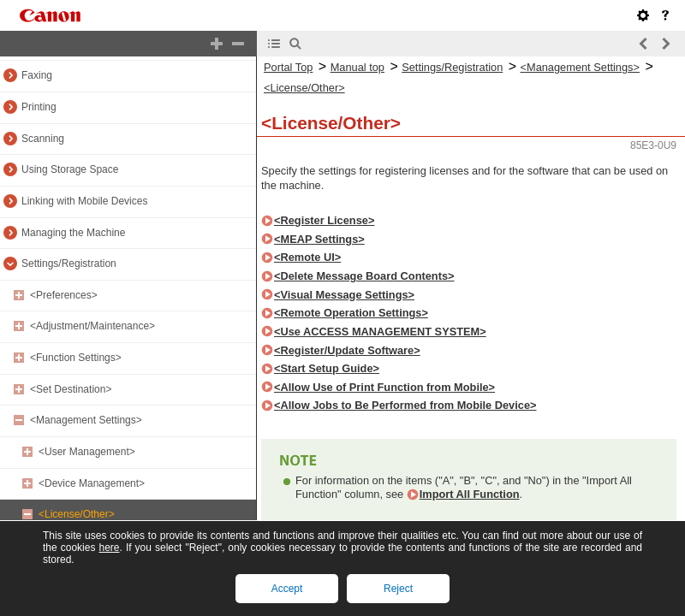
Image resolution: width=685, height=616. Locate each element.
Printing (39, 107)
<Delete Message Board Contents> (364, 276)
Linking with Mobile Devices (84, 201)
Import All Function (470, 494)
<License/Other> (77, 514)
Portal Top (288, 67)
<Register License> (324, 220)
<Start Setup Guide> (327, 368)
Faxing (37, 75)
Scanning (43, 139)
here (109, 548)
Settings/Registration (69, 264)
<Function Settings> (76, 358)
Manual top (357, 67)
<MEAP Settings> (319, 239)
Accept (287, 589)
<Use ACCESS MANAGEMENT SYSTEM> (380, 332)
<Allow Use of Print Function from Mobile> (384, 387)
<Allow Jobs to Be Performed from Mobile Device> (405, 405)
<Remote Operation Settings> (351, 313)
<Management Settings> (86, 420)
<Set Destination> (71, 389)
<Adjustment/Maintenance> (92, 326)
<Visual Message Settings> (344, 295)
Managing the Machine (73, 233)
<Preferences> (64, 295)
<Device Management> (92, 483)
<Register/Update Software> (347, 350)
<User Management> (87, 452)
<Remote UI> (307, 257)
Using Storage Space (70, 169)
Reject (398, 589)
